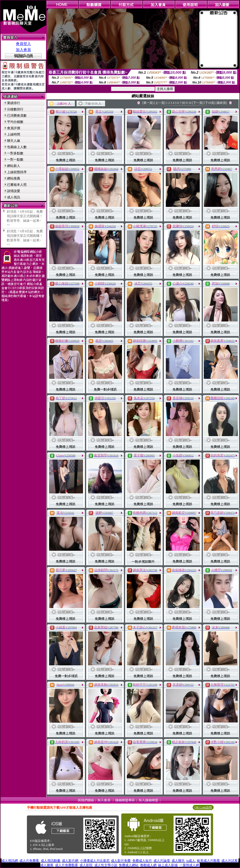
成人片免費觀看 (67, 865)
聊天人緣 (14, 141)
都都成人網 (148, 865)
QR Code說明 (203, 807)
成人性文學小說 (106, 865)
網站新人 (14, 166)
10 (190, 103)
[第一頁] (148, 103)
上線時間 (14, 134)
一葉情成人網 (189, 865)
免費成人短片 (142, 861)
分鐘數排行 (15, 109)
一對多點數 (15, 153)
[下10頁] (210, 103)
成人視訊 (14, 197)
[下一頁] (198, 103)
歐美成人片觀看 (208, 861)
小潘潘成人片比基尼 (95, 861)
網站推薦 (14, 178)
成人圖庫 (47, 865)
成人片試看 (230, 861)
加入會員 (23, 50)
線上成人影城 (168, 865)
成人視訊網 (10, 861)
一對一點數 (15, 159)
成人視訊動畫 (51, 861)
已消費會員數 (17, 116)
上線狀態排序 (17, 172)
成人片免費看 (29, 861)
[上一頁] (160, 103)
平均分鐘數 (15, 122)
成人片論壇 (162, 861)
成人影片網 (70, 861)
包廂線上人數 (17, 147)
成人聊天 (178, 861)
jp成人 (191, 861)
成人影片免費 (121, 861)
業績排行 (14, 103)
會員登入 (23, 44)
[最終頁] (221, 103)
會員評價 (14, 128)
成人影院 (86, 865)
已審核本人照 (17, 185)
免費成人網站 (129, 865)
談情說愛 (14, 191)
